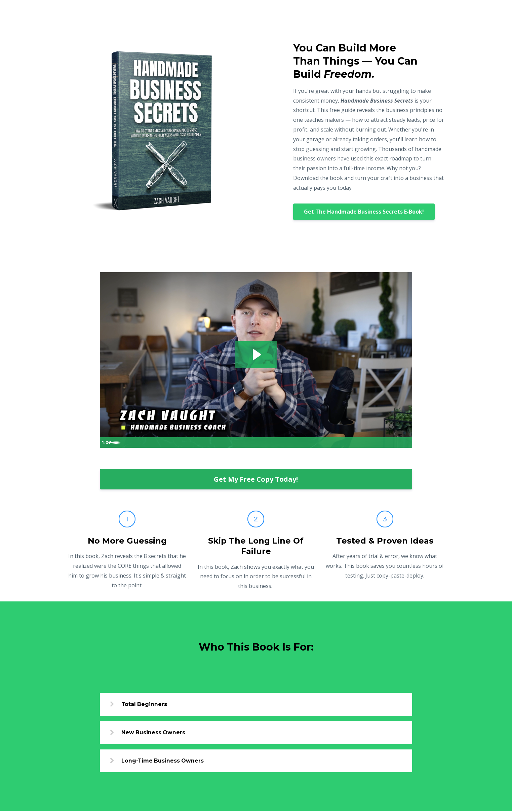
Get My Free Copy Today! (256, 479)
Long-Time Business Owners (165, 761)
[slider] (250, 442)
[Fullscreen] (406, 442)
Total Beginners (147, 704)
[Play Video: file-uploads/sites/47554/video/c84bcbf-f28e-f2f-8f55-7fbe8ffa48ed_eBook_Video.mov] (256, 354)
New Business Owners (156, 733)
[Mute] (379, 442)
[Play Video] (106, 442)
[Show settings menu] (392, 442)
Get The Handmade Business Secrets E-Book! (364, 212)
